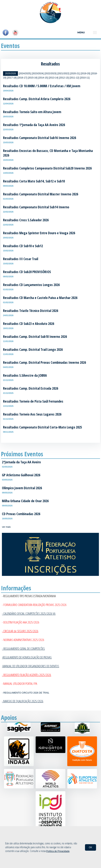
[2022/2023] (50, 74)
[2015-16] (33, 78)
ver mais (6, 527)
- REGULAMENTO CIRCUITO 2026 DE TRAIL (26, 693)
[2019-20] (85, 74)
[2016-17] (22, 78)
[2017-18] (12, 78)
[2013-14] (53, 78)
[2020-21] (75, 74)
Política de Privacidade (58, 851)
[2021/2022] (63, 74)
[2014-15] (43, 78)
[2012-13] (64, 78)
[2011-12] (74, 78)
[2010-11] (85, 78)
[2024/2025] (25, 74)
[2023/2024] (38, 74)
